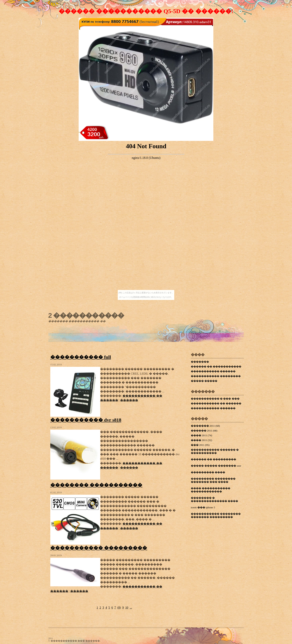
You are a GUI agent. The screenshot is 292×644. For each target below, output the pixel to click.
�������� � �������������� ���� (214, 499)
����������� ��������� (99, 548)
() (119, 607)
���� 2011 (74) (201, 435)
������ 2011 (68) (204, 431)
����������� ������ (213, 371)
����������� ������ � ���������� (215, 451)
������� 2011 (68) (205, 426)
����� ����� (204, 381)
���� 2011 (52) (201, 440)
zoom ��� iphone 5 (203, 507)
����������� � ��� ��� (215, 399)
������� (200, 362)
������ (129, 400)
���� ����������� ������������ (211, 490)
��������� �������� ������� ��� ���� (213, 480)
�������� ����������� (96, 485)
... (131, 607)
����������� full (81, 357)
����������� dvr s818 (86, 420)
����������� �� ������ (216, 403)
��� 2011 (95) (200, 445)
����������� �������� (216, 376)
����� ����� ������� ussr (216, 466)
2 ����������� (86, 315)
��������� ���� (208, 472)
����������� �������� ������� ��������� (216, 515)
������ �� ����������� (216, 367)
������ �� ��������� (214, 459)
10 (127, 607)
